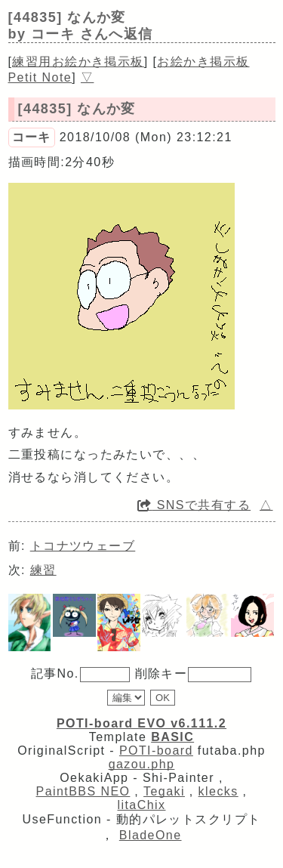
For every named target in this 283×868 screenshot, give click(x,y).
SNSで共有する (194, 505)
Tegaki (164, 791)
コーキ (32, 137)
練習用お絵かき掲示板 (78, 62)
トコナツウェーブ (83, 546)
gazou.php (142, 764)
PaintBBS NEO (83, 791)
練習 (43, 570)
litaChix (142, 805)
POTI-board (156, 751)
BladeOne (151, 835)
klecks (218, 791)
